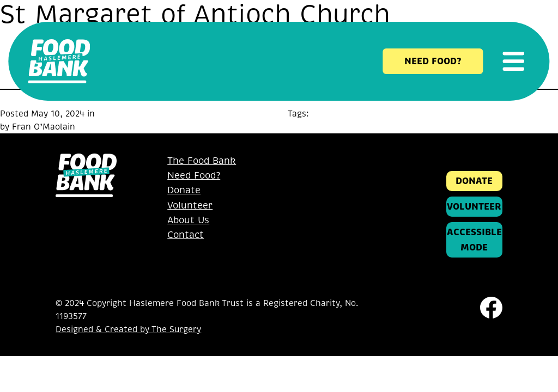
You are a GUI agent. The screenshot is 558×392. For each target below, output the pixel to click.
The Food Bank (202, 161)
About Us (188, 220)
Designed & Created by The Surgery (128, 329)
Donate (184, 190)
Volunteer (190, 206)
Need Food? (194, 176)
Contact (186, 235)
